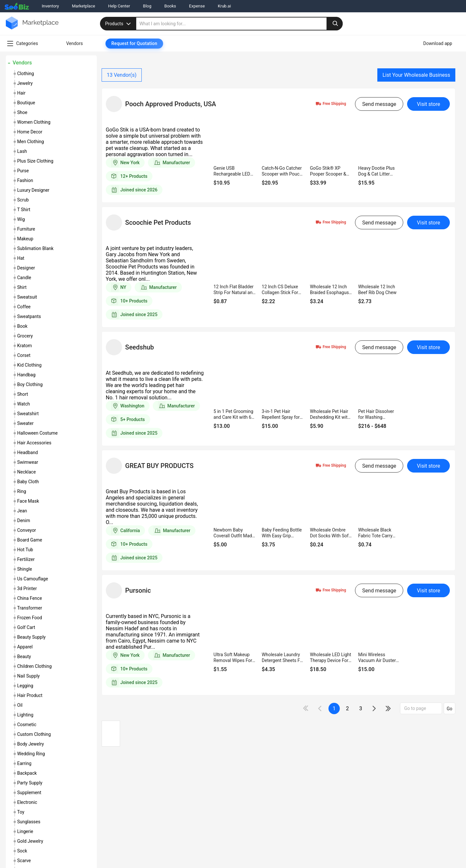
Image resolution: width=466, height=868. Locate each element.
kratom (25, 346)
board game (30, 540)
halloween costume (37, 433)
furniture (26, 229)
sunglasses (29, 822)
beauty (24, 657)
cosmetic (27, 725)
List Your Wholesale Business (416, 75)
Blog (147, 6)
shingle (25, 569)
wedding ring (31, 754)
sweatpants (29, 316)
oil (20, 705)
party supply (30, 783)
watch (23, 404)
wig (21, 219)
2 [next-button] (347, 708)
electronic (27, 802)
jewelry (25, 83)
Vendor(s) (122, 75)
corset (24, 355)
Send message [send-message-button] (379, 104)
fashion (25, 180)
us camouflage (33, 579)
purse (23, 171)
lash (22, 151)
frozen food (30, 618)
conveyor (27, 530)
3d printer (27, 588)
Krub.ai (224, 6)
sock (22, 851)
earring (24, 763)
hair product (30, 695)
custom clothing (34, 734)
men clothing (31, 142)
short (23, 394)
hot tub (25, 550)
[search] (239, 24)
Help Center (119, 6)
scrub (23, 200)
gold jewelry (30, 841)
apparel (25, 647)
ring (22, 491)
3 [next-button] (361, 708)
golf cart (26, 627)
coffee (24, 307)
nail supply (28, 676)
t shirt (24, 210)
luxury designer (33, 190)
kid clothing (29, 365)
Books (170, 6)
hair (21, 93)
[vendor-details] (114, 104)
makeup (25, 239)
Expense (197, 6)
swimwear (28, 462)
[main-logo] (32, 28)
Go (449, 709)
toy (21, 812)
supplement (29, 793)
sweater (25, 423)
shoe (22, 112)
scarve (24, 861)
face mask (28, 501)
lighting (25, 715)
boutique (26, 103)
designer (26, 268)
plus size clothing (35, 161)
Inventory (50, 6)
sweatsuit (27, 297)
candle (24, 278)
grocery (25, 336)
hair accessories (34, 443)
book (22, 326)
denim (24, 520)
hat (21, 258)
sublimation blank (35, 248)
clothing (26, 74)
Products (119, 24)
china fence (30, 598)
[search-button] (335, 24)
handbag (26, 375)
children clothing (34, 666)
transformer (30, 608)
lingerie (25, 831)
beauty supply (31, 637)
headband (28, 452)
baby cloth (28, 482)
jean (22, 511)
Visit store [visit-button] (428, 104)
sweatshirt (28, 414)
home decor (30, 132)
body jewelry (31, 744)
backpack (27, 773)
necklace (27, 472)
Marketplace (83, 6)
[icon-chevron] (321, 708)
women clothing (34, 122)
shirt (22, 287)
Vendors (22, 63)
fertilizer (26, 559)
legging (25, 686)
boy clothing (30, 384)
